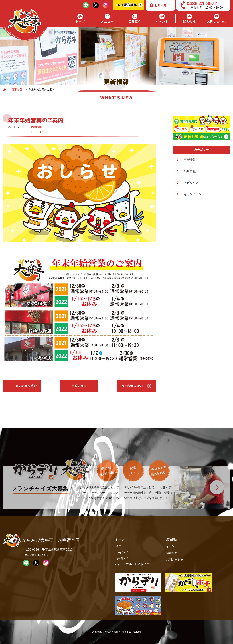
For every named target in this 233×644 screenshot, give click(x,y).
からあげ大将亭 (113, 632)
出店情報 (190, 171)
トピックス (37, 132)
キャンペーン (193, 194)
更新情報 (36, 127)
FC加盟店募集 (126, 5)
